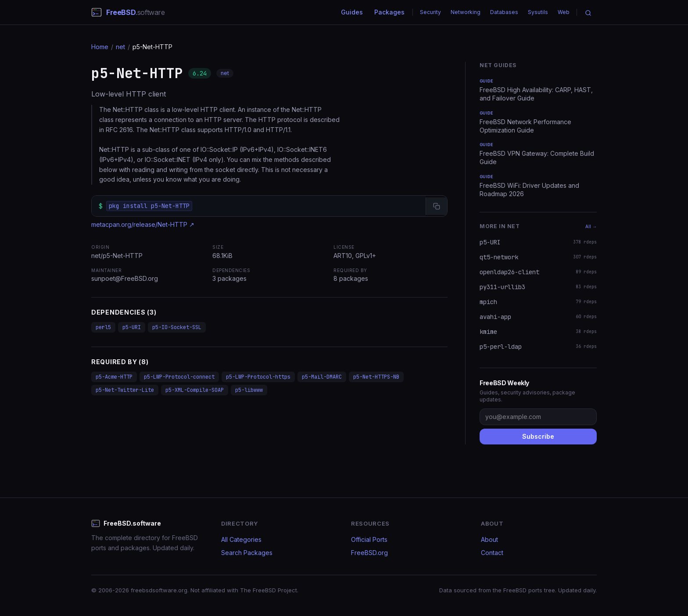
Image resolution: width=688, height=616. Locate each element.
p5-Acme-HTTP (114, 377)
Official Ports (369, 539)
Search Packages (247, 553)
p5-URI (132, 327)
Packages (389, 12)
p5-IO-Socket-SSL (177, 327)
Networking (466, 12)
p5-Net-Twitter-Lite (125, 390)
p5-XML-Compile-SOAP (195, 390)
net (120, 47)
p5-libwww (249, 390)
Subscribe (538, 436)
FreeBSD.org (369, 553)
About (489, 539)
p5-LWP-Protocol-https (258, 377)
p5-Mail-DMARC (322, 377)
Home (100, 47)
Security (430, 12)
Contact (492, 553)
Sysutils (538, 12)
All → (591, 226)
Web (564, 12)
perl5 (103, 327)
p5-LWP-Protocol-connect (179, 377)
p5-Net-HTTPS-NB (376, 377)
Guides (352, 12)
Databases (504, 12)
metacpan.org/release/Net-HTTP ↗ (143, 224)
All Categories (241, 539)
